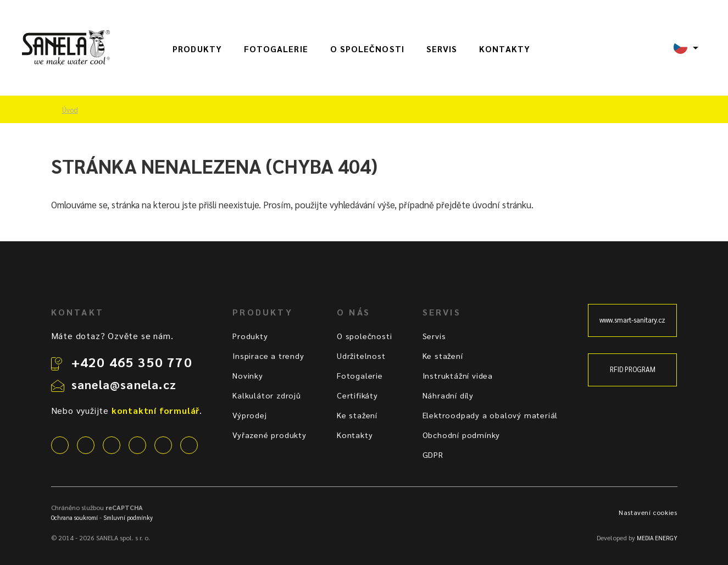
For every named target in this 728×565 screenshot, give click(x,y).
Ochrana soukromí (74, 517)
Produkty (197, 49)
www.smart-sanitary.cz (632, 320)
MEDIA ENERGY (657, 538)
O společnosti (367, 49)
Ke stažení (357, 415)
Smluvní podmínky (128, 517)
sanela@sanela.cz (124, 384)
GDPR (433, 455)
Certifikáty (357, 395)
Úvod (70, 110)
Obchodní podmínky (462, 435)
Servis (442, 49)
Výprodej (249, 415)
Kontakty (505, 49)
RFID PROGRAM (633, 369)
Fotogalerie (276, 49)
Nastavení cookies (648, 512)
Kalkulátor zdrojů (267, 395)
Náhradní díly (448, 395)
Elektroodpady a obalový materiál (490, 415)
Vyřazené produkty (269, 435)
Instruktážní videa (458, 375)
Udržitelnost (361, 356)
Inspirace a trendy (268, 356)
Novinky (248, 375)
